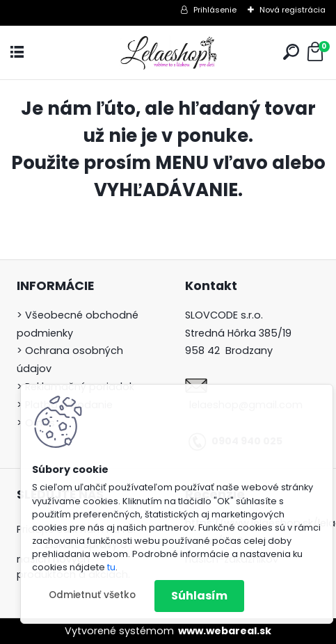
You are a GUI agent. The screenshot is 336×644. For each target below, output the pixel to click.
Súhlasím (199, 596)
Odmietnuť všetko (92, 595)
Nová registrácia (293, 10)
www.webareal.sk (225, 631)
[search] (291, 52)
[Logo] (168, 53)
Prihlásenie (215, 10)
